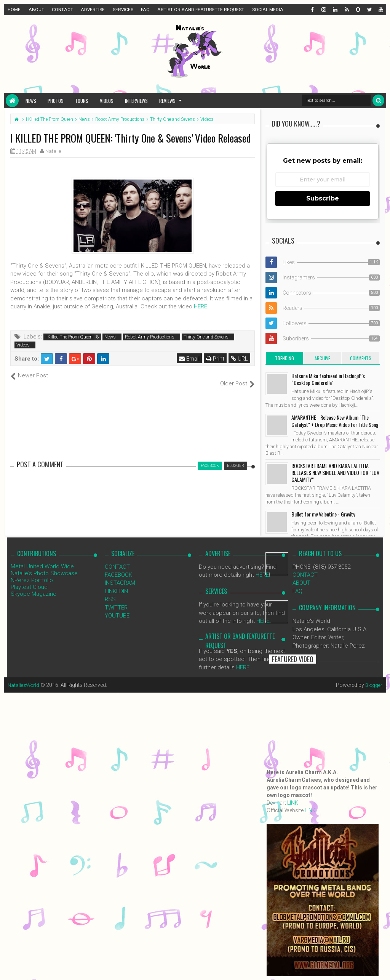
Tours (82, 101)
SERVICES (123, 10)
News (31, 101)
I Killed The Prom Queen (69, 337)
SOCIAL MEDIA (268, 10)
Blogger (373, 677)
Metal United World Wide (42, 558)
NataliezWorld (24, 677)
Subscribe (323, 198)
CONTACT (62, 10)
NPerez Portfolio (32, 572)
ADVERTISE (93, 10)
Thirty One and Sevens (206, 337)
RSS (110, 591)
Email (190, 359)
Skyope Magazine (34, 585)
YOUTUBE (117, 608)
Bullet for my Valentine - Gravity (323, 514)
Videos (107, 101)
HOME (14, 10)
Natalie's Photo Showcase (44, 565)
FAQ (145, 10)
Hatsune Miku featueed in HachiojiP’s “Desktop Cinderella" (328, 379)
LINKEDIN (116, 583)
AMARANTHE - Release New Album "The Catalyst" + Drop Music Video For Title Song (335, 421)
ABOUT (36, 10)
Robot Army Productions (150, 337)
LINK (293, 803)
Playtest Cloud (29, 579)
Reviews (167, 101)
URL (240, 359)
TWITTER (116, 599)
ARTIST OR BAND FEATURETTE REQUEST (201, 10)
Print (216, 359)
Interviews (136, 101)
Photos (56, 101)
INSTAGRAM (120, 575)
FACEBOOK (118, 567)
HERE (201, 306)
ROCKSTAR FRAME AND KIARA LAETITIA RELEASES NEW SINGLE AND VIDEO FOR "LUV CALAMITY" (335, 472)
